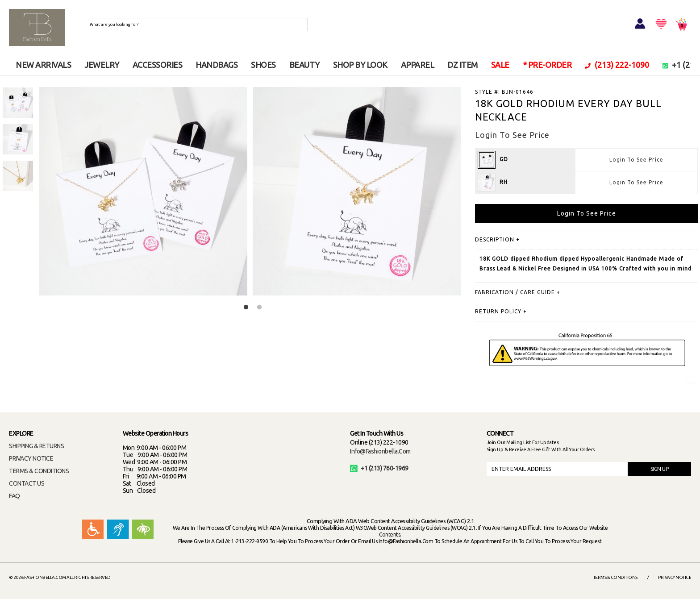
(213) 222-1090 (617, 65)
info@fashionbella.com (380, 451)
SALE (500, 65)
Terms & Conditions (615, 577)
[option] (18, 103)
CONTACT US (27, 483)
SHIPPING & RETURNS (36, 446)
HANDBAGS (217, 65)
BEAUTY (304, 65)
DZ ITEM (462, 65)
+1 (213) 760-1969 (379, 468)
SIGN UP (660, 469)
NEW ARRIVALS (43, 65)
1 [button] (246, 308)
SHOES (263, 65)
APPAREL (418, 65)
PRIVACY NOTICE (31, 458)
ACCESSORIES (158, 65)
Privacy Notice (675, 577)
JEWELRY (102, 65)
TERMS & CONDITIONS (39, 471)
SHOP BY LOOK (360, 65)
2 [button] (259, 308)
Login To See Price (636, 160)
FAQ (15, 496)
